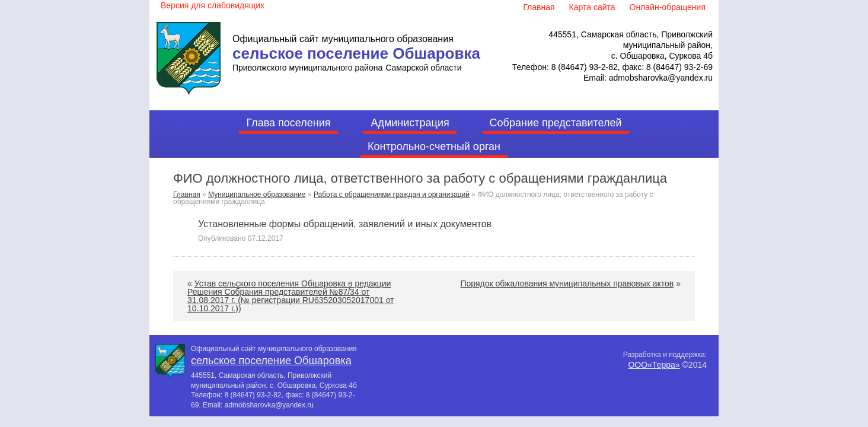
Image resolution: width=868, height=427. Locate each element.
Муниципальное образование (257, 195)
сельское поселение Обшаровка (356, 53)
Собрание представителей (556, 123)
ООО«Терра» (654, 365)
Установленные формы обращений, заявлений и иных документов (345, 224)
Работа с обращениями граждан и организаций (392, 195)
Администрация (410, 123)
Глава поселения (288, 123)
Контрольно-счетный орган (434, 146)
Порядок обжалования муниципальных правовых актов (567, 283)
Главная (187, 195)
